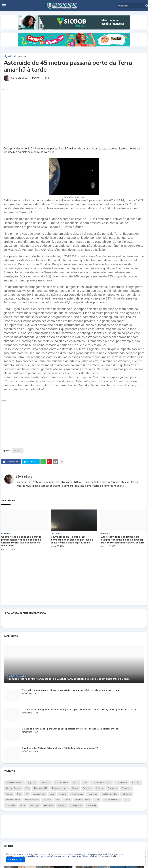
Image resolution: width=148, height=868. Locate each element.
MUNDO (22, 56)
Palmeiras (92, 794)
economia (49, 805)
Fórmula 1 (126, 788)
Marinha (62, 794)
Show (67, 800)
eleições (62, 805)
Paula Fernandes (109, 794)
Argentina (32, 783)
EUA (27, 788)
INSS (19, 794)
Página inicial (10, 56)
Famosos (87, 788)
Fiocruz (100, 788)
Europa (75, 788)
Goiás (9, 794)
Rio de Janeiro (32, 800)
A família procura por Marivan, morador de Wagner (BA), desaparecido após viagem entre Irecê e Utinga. (68, 679)
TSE (97, 800)
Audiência (46, 783)
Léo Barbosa (24, 476)
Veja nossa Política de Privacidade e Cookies (100, 856)
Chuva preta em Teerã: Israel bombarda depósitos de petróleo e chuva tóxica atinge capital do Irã (72, 540)
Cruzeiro (136, 783)
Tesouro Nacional (112, 800)
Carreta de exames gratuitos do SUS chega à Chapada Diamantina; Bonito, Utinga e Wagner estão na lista (79, 710)
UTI (127, 800)
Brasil (75, 783)
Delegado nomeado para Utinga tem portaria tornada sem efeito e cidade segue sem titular (71, 690)
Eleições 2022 (41, 788)
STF (58, 800)
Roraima (47, 800)
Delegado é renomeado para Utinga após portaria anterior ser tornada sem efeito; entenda (71, 729)
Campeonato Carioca (101, 783)
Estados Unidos (59, 788)
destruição (34, 805)
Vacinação (11, 805)
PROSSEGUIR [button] (15, 860)
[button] (4, 6)
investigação (76, 805)
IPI (27, 794)
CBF (85, 783)
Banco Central (61, 783)
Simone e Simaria (82, 800)
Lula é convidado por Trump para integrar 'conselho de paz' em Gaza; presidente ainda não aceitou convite (123, 540)
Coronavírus (122, 783)
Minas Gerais (77, 794)
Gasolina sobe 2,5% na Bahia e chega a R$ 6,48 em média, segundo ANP (60, 748)
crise (23, 805)
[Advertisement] (71, 113)
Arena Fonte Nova (14, 783)
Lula (52, 794)
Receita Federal (13, 800)
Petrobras (126, 794)
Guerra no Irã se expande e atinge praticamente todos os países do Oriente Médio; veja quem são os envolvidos (21, 541)
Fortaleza (112, 788)
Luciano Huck (39, 794)
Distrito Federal (13, 788)
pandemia (91, 805)
